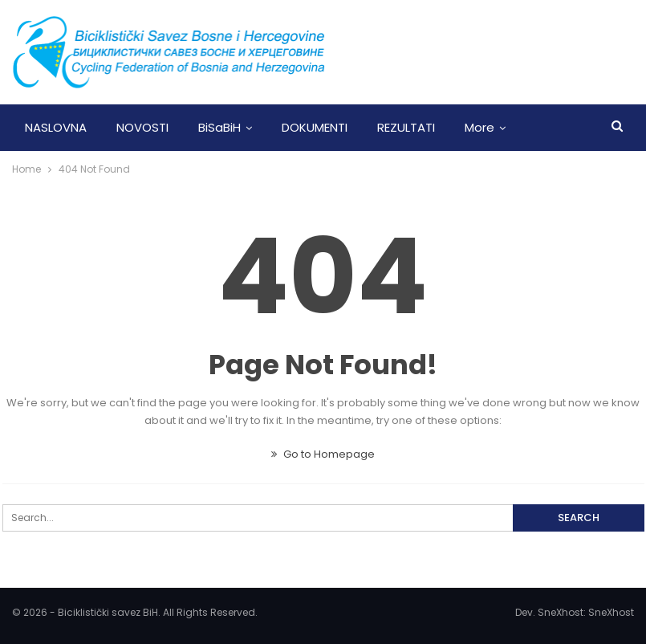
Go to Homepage (323, 454)
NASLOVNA (56, 127)
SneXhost (611, 612)
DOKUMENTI (315, 127)
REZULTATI (406, 127)
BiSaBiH (219, 127)
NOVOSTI (142, 127)
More (479, 127)
